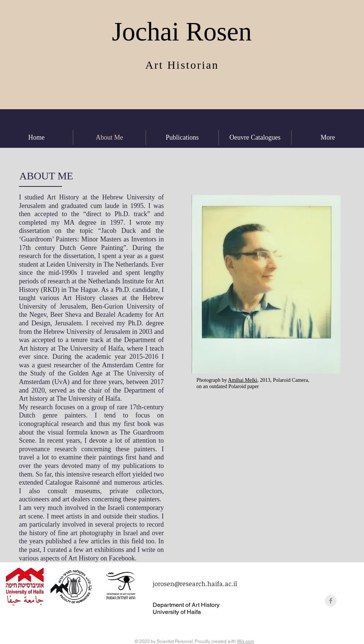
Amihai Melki (243, 380)
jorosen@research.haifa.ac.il (195, 584)
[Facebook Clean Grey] (331, 601)
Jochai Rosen (182, 32)
